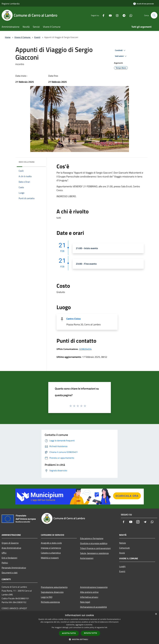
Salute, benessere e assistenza (94, 553)
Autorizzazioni (87, 558)
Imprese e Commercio (51, 548)
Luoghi (122, 566)
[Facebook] (102, 15)
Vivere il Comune (23, 37)
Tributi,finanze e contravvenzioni (95, 548)
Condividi (121, 50)
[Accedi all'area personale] (143, 4)
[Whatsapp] (130, 15)
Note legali (85, 602)
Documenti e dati (10, 573)
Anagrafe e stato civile (51, 543)
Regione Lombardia (11, 4)
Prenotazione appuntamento (54, 587)
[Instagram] (116, 15)
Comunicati (124, 548)
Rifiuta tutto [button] (90, 633)
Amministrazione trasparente (94, 587)
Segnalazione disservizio (52, 592)
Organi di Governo (10, 543)
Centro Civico (74, 319)
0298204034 (85, 349)
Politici (5, 563)
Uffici (4, 553)
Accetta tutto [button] (69, 633)
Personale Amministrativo (14, 568)
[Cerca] (154, 15)
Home (8, 37)
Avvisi (122, 553)
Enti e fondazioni (9, 558)
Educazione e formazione (92, 538)
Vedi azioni (121, 56)
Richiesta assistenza (50, 602)
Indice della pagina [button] (27, 162)
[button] (80, 639)
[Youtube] (109, 15)
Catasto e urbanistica (51, 553)
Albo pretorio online (89, 592)
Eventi (37, 37)
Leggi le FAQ (47, 597)
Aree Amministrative (11, 548)
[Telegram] (123, 15)
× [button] (156, 614)
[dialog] (79, 628)
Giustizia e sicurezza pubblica (94, 543)
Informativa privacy (89, 597)
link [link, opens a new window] (106, 627)
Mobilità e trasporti (50, 558)
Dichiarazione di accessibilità (93, 607)
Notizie (123, 543)
